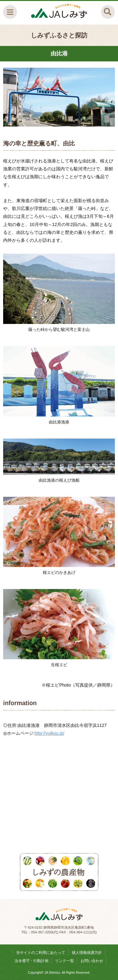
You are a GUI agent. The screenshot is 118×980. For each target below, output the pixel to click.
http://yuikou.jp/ (49, 733)
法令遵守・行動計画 (31, 961)
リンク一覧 (65, 961)
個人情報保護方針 (87, 953)
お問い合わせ (92, 961)
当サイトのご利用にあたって (41, 953)
